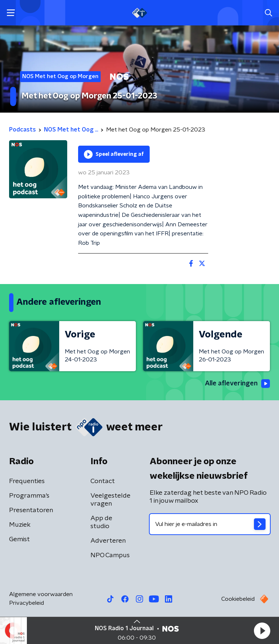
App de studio (101, 522)
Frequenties (27, 481)
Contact (103, 481)
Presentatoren (31, 510)
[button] (262, 631)
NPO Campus (110, 555)
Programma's (29, 496)
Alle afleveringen (237, 384)
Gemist (19, 539)
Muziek (20, 525)
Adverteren (108, 541)
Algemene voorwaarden (41, 594)
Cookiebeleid (238, 599)
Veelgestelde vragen (110, 500)
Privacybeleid (27, 603)
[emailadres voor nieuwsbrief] (210, 524)
